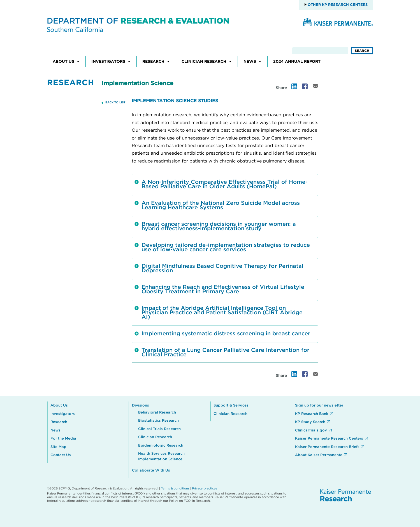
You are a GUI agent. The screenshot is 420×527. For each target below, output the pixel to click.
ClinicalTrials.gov (311, 430)
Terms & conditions (175, 488)
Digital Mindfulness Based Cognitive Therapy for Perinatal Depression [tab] (219, 268)
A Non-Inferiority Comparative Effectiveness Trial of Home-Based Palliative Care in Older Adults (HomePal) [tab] (221, 184)
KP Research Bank (312, 414)
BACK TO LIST (115, 103)
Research (156, 62)
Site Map (58, 447)
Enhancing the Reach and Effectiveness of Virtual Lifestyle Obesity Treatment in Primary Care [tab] (219, 289)
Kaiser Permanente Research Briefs (327, 447)
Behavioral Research (157, 413)
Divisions (141, 406)
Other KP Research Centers (337, 5)
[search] (320, 51)
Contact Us (61, 455)
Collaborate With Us (151, 471)
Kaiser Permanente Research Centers (329, 439)
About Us (66, 62)
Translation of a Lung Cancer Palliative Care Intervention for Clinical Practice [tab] (222, 352)
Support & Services (231, 406)
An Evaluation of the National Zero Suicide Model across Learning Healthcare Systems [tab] (217, 205)
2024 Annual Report (297, 62)
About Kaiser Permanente (319, 455)
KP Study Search (310, 422)
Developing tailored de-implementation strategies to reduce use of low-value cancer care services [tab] (222, 247)
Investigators (111, 62)
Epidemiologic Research (161, 446)
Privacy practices (205, 488)
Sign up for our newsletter (319, 406)
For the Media (63, 439)
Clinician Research (207, 62)
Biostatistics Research (158, 421)
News (253, 62)
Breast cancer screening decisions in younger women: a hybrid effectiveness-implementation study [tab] (215, 226)
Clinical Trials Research (159, 429)
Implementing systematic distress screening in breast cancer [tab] (222, 335)
